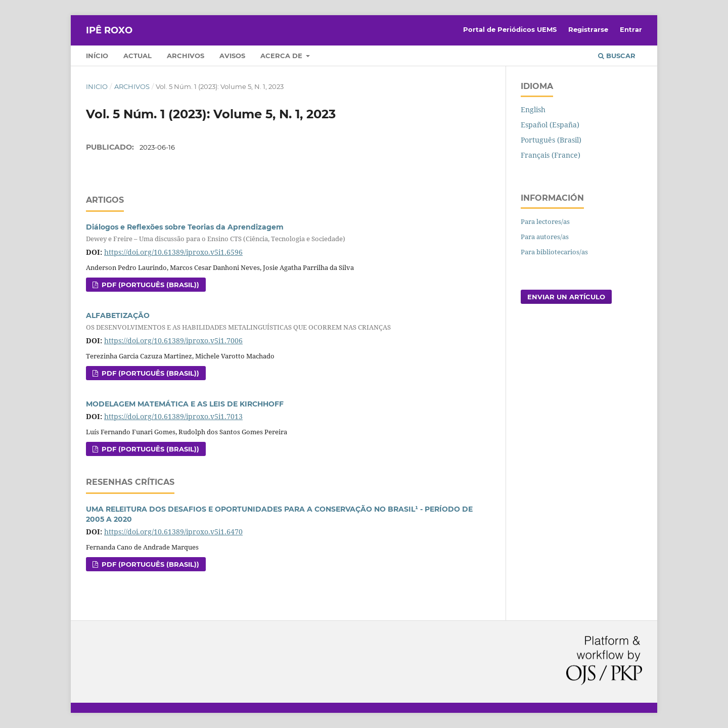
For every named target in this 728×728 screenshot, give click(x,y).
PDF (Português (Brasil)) (149, 285)
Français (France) (551, 155)
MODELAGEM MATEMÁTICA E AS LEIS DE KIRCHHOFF (185, 404)
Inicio (97, 86)
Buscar (617, 56)
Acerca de (282, 56)
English (533, 109)
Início (97, 56)
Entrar (631, 29)
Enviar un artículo (566, 297)
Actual (138, 56)
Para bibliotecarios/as (554, 252)
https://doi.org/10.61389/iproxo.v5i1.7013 (173, 416)
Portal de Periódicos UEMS (510, 29)
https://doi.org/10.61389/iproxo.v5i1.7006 (173, 340)
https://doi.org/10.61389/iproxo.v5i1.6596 (173, 252)
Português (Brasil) (551, 140)
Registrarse (588, 29)
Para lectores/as (545, 221)
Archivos (186, 56)
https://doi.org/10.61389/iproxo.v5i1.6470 (173, 532)
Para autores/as (545, 237)
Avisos (232, 56)
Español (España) (550, 125)
